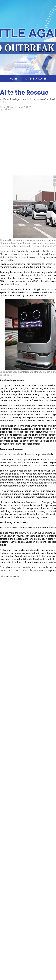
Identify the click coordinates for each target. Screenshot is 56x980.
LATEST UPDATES (36, 79)
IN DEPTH (10, 94)
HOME (13, 79)
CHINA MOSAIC (14, 86)
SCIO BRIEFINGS (42, 86)
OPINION (30, 94)
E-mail (16, 577)
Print (6, 577)
